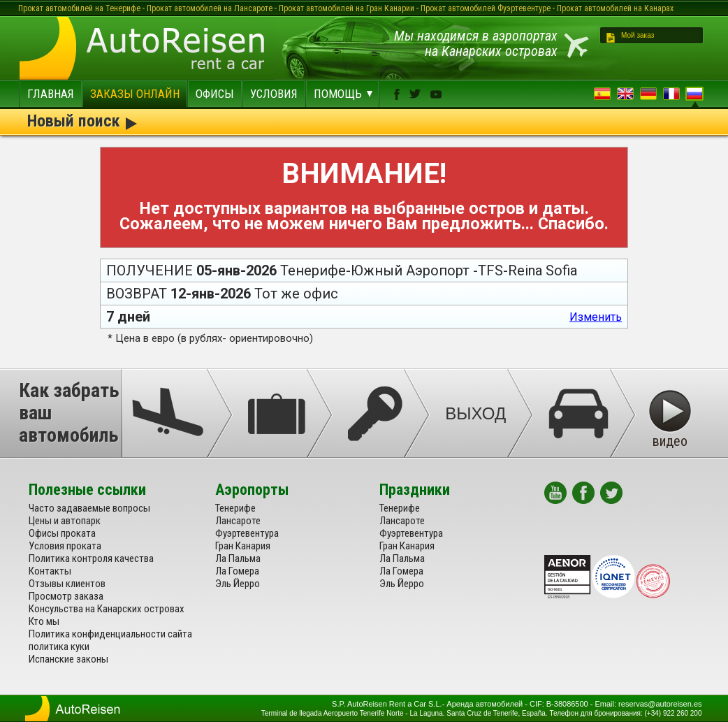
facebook (397, 94)
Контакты (50, 571)
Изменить (596, 317)
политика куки (59, 647)
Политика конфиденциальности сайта (110, 634)
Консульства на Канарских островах (107, 609)
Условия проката (65, 546)
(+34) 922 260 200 (673, 713)
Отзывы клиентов (67, 584)
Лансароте (238, 521)
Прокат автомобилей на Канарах (615, 8)
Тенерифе (235, 508)
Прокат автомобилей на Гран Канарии (347, 8)
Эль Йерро (238, 584)
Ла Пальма (238, 558)
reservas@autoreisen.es (660, 704)
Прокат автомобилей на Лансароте (210, 8)
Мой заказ (638, 35)
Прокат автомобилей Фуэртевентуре (486, 8)
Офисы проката (62, 533)
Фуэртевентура (247, 533)
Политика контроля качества (91, 558)
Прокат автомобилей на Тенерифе (79, 8)
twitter (415, 94)
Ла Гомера (237, 571)
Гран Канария (243, 546)
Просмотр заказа (66, 596)
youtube (436, 94)
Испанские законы (68, 659)
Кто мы (44, 621)
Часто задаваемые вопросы (89, 508)
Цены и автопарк (65, 521)
